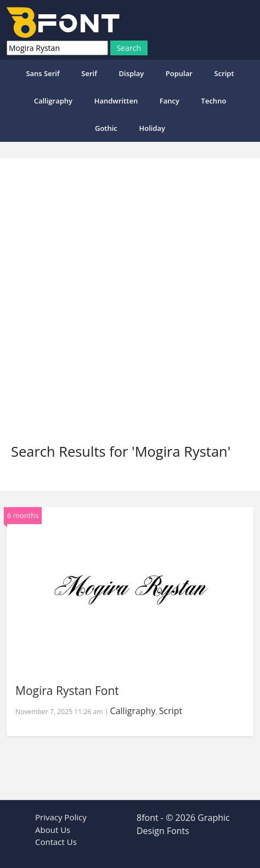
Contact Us (56, 842)
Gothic (106, 128)
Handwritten (116, 101)
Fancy (169, 101)
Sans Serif (43, 73)
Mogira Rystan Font (67, 691)
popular (179, 73)
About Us (53, 830)
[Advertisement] (130, 308)
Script (224, 73)
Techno (214, 101)
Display (131, 73)
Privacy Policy (61, 817)
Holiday (152, 128)
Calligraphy (53, 101)
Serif (89, 73)
